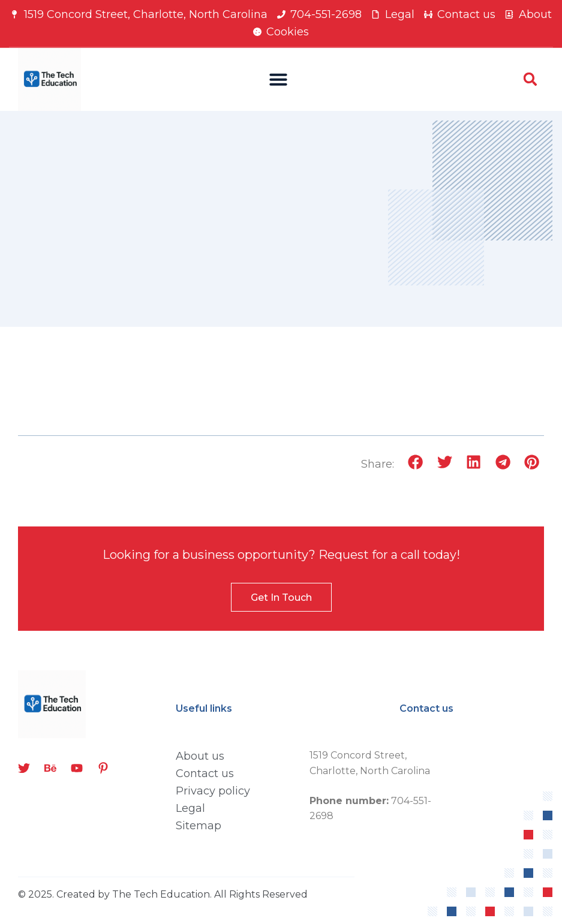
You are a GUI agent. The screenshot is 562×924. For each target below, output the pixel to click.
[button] (278, 79)
